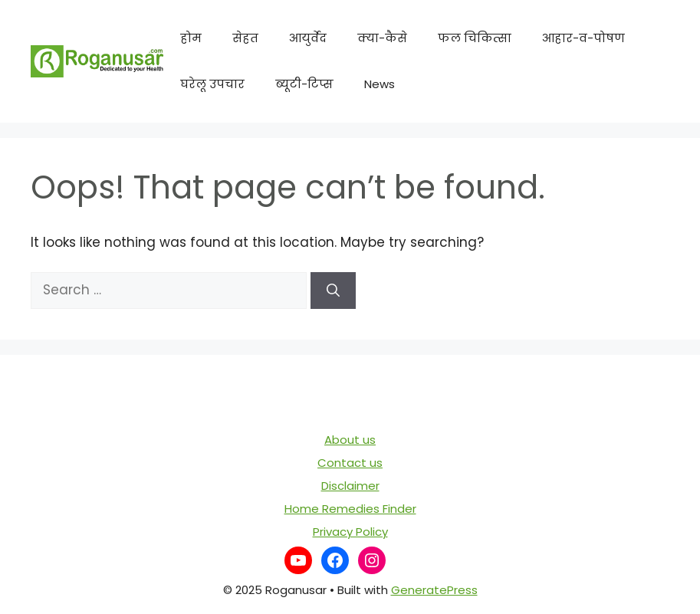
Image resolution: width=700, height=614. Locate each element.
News (380, 84)
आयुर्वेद (308, 38)
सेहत (245, 38)
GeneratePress (434, 590)
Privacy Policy (350, 532)
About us (350, 440)
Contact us (350, 463)
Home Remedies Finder (350, 509)
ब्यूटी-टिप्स (304, 84)
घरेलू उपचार (212, 84)
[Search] (333, 291)
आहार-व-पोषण (583, 38)
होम (191, 38)
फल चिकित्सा (475, 38)
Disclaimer (350, 486)
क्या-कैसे (382, 38)
